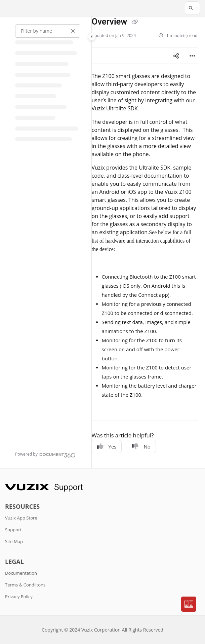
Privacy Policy (19, 597)
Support (13, 530)
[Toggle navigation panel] (92, 37)
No (141, 446)
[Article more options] (192, 56)
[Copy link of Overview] (135, 22)
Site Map (14, 541)
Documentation (21, 573)
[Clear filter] (73, 31)
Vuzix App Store (21, 518)
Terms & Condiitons (25, 585)
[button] (192, 8)
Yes (107, 446)
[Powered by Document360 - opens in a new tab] (45, 454)
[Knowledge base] (189, 604)
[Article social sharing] (176, 56)
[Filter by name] (48, 31)
